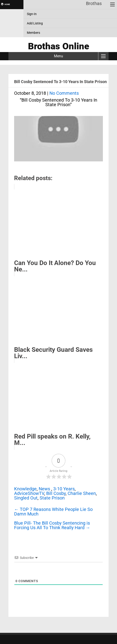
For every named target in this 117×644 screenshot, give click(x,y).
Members (33, 33)
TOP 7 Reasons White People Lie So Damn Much (53, 512)
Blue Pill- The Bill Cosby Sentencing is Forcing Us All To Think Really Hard (52, 525)
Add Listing (35, 23)
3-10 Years (64, 489)
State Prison (52, 498)
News (44, 489)
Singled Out (26, 498)
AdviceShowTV (29, 493)
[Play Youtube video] (58, 141)
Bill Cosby (56, 493)
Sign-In (32, 14)
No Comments (64, 93)
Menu (58, 56)
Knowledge (25, 489)
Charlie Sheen (82, 493)
